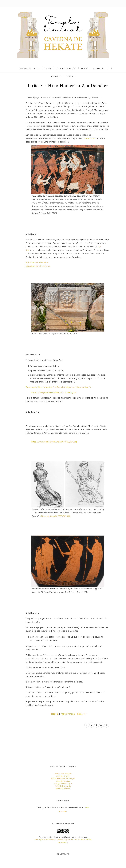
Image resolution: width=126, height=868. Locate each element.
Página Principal (68, 714)
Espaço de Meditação (63, 784)
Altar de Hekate (63, 776)
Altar (48, 68)
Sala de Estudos (63, 789)
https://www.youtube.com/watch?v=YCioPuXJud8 (54, 392)
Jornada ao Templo (29, 68)
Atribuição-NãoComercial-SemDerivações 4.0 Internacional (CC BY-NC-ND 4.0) (63, 841)
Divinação (56, 77)
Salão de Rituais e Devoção (63, 779)
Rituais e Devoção (66, 68)
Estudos (71, 77)
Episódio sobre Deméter (37, 262)
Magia (85, 68)
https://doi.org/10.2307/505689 (56, 516)
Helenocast (90, 138)
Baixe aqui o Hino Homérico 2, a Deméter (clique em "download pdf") (58, 387)
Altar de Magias (63, 781)
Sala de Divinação (63, 786)
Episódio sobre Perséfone (38, 266)
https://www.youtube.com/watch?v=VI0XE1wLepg (54, 442)
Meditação (99, 68)
